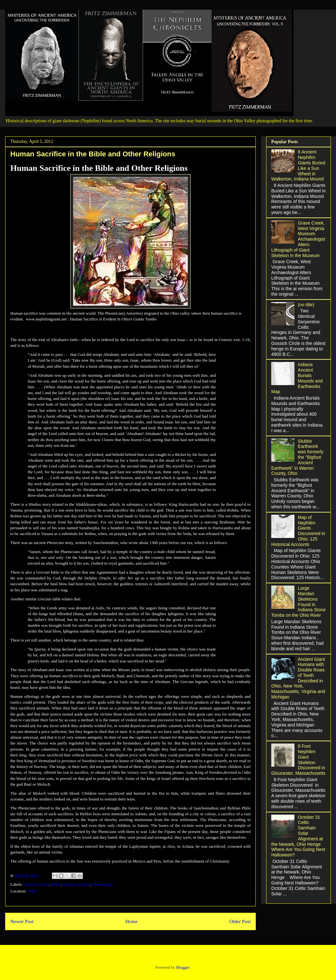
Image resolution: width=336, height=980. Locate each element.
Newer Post (22, 921)
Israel (32, 891)
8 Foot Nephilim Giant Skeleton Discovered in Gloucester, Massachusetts (298, 760)
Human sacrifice (77, 884)
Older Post (240, 921)
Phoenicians (103, 884)
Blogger (183, 967)
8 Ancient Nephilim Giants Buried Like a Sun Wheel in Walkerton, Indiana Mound (298, 165)
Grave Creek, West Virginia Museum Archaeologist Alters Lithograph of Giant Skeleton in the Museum (298, 239)
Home (131, 921)
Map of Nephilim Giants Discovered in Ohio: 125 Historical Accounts (298, 531)
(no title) (306, 305)
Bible (56, 884)
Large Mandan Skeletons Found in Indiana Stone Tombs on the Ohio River (298, 602)
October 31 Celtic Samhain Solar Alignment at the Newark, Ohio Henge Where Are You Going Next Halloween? (298, 836)
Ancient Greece (37, 884)
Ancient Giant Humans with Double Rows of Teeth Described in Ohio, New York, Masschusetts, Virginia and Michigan (298, 678)
